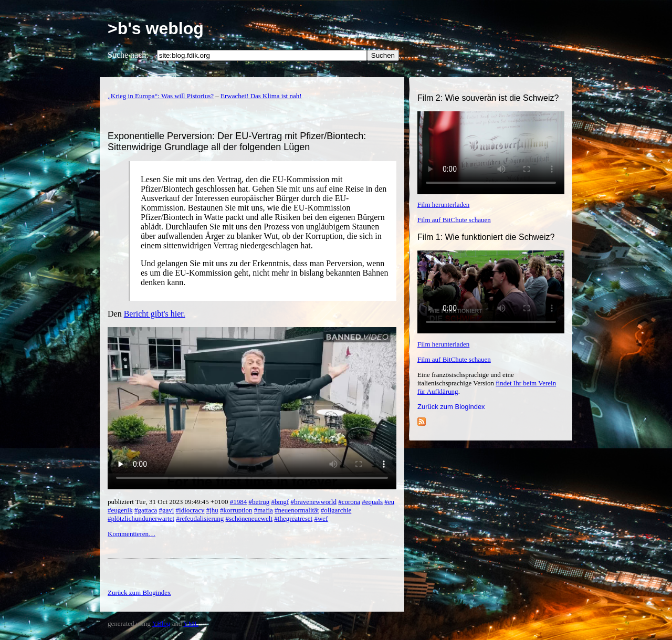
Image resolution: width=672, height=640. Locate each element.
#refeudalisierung (200, 518)
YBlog (161, 623)
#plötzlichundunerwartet (141, 518)
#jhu (212, 510)
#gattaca (146, 510)
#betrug (259, 502)
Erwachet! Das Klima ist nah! (261, 96)
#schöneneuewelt (249, 518)
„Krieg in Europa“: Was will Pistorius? (161, 96)
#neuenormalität (297, 510)
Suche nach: (128, 55)
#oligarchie (336, 510)
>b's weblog (156, 28)
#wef (321, 518)
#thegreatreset (293, 518)
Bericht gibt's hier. (155, 314)
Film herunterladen (443, 204)
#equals (372, 502)
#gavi (166, 510)
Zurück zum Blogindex (451, 407)
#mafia (264, 510)
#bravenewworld (314, 502)
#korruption (236, 510)
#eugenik (120, 510)
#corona (349, 502)
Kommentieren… (132, 534)
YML (191, 623)
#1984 (239, 502)
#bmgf (280, 502)
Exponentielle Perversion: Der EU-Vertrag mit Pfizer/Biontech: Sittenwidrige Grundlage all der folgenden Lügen (237, 141)
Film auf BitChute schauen (454, 220)
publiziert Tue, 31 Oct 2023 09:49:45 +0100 (169, 502)
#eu (389, 502)
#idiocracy (190, 510)
